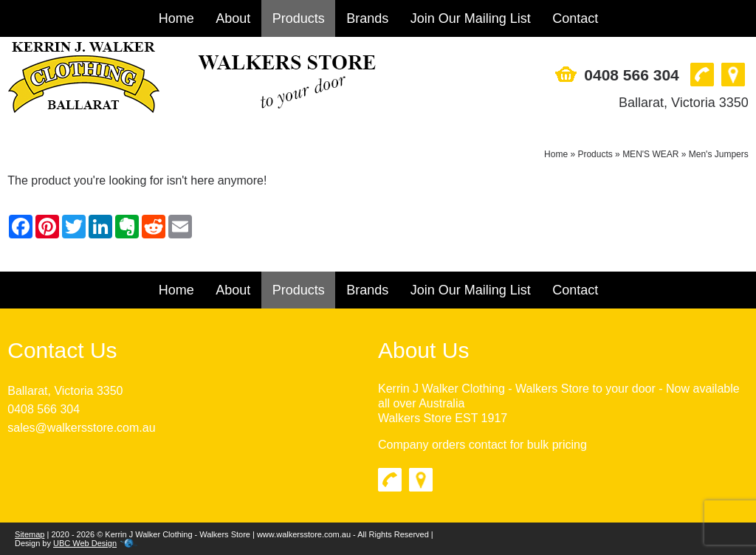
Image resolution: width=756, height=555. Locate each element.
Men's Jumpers (719, 154)
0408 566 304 (631, 75)
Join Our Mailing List (471, 18)
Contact (575, 18)
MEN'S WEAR (650, 154)
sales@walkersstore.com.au (81, 428)
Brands (367, 18)
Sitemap (30, 534)
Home (176, 18)
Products (299, 18)
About (233, 18)
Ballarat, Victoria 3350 (684, 103)
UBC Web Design (85, 543)
